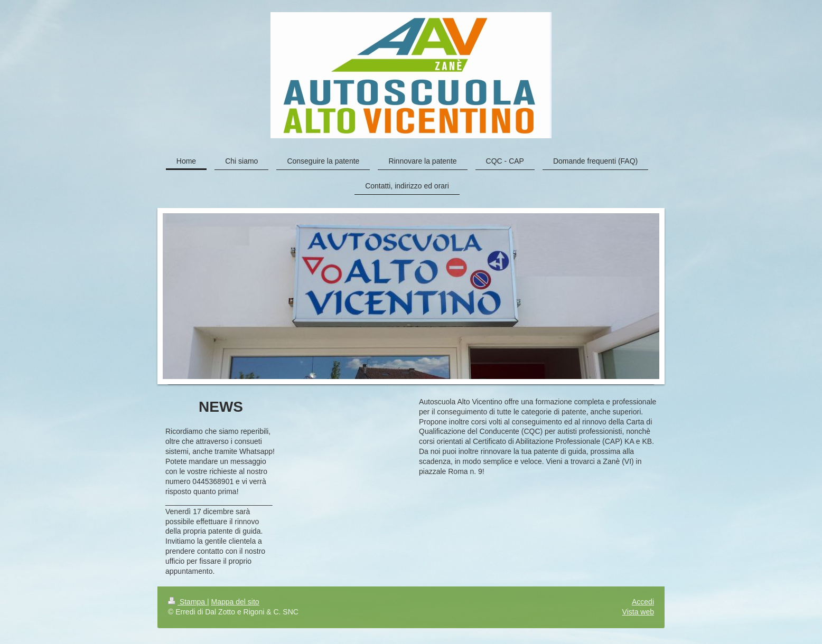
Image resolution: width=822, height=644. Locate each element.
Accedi (643, 602)
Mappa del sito (235, 602)
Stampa (188, 602)
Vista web (638, 612)
